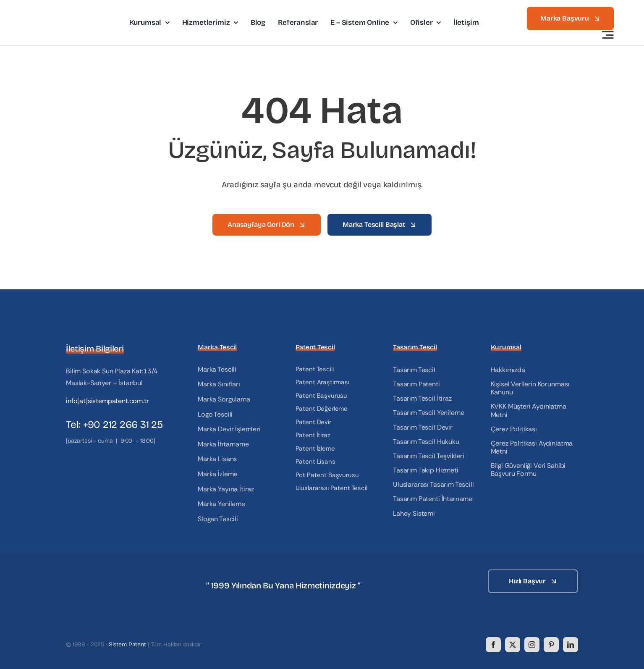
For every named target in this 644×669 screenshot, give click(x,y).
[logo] (67, 11)
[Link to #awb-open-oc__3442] (608, 35)
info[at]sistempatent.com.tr (107, 401)
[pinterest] (551, 645)
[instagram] (532, 645)
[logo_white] (108, 573)
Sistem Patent (127, 644)
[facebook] (493, 645)
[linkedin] (571, 645)
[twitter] (513, 645)
